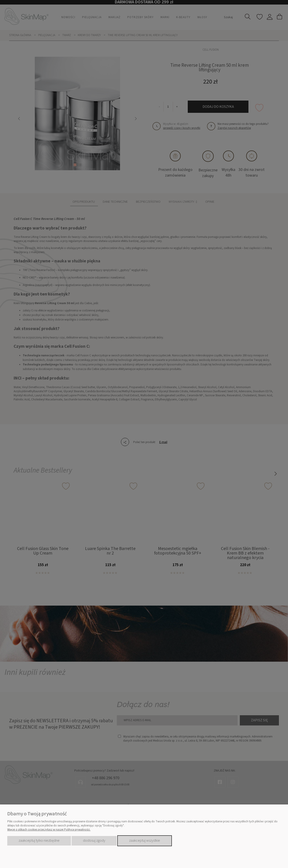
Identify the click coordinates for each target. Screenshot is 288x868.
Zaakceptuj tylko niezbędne (39, 841)
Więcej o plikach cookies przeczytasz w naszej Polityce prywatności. (49, 830)
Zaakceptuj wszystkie (145, 841)
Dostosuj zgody (94, 841)
